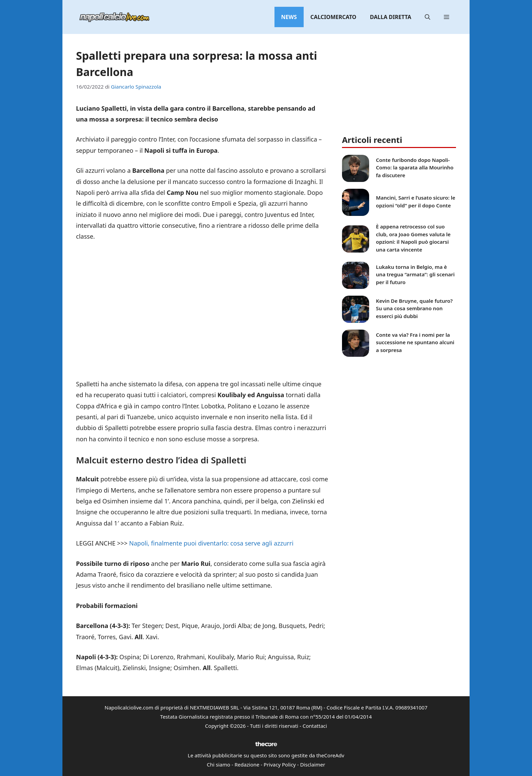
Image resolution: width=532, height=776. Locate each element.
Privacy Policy (280, 764)
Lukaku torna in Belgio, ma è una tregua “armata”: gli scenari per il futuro (415, 274)
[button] (427, 17)
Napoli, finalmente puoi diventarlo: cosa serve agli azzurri (211, 543)
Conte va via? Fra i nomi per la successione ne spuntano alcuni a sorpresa (415, 342)
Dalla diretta (391, 17)
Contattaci (315, 726)
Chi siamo (219, 764)
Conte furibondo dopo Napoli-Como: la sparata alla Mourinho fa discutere (415, 168)
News (289, 17)
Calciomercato (333, 17)
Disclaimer (312, 764)
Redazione (247, 764)
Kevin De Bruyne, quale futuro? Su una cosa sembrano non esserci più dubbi (414, 308)
